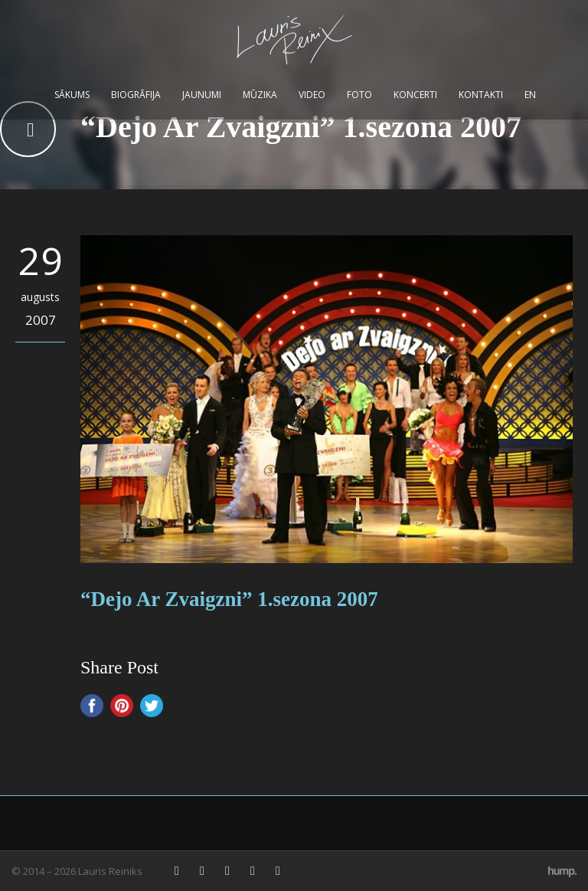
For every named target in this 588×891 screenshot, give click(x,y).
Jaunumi (202, 95)
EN (530, 95)
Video (312, 95)
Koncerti (415, 95)
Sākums (72, 95)
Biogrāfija (136, 95)
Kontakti (481, 95)
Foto (359, 95)
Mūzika (260, 95)
